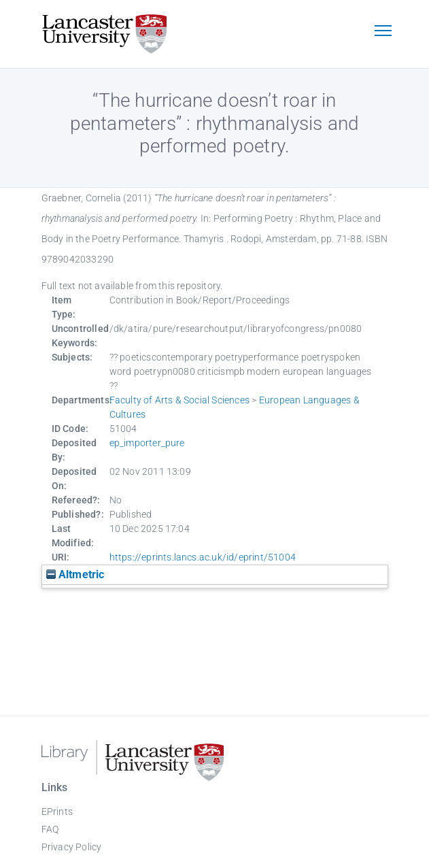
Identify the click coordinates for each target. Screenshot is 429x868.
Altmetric (75, 574)
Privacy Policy (72, 847)
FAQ (50, 829)
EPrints (57, 812)
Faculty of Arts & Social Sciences (180, 400)
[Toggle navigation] (383, 32)
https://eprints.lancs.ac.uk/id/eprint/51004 (203, 557)
